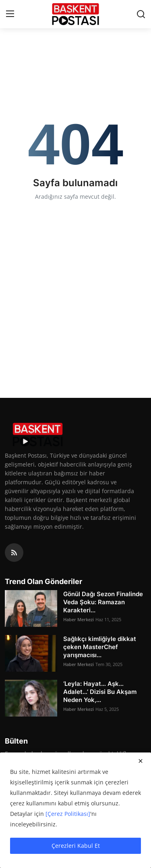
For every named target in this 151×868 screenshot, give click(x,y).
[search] (141, 14)
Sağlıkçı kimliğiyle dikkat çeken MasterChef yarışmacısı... (100, 647)
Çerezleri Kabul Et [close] (76, 846)
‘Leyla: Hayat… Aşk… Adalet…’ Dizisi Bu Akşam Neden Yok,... (100, 692)
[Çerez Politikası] (68, 814)
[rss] (14, 553)
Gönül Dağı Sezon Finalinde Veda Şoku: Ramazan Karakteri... (103, 602)
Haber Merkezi (79, 619)
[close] (141, 761)
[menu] (10, 14)
